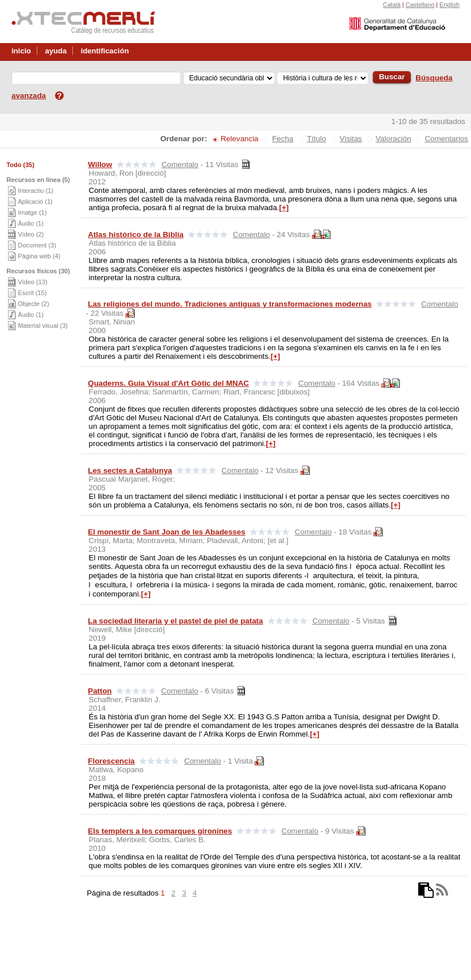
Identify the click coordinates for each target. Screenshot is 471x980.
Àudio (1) (31, 223)
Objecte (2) (33, 304)
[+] (284, 208)
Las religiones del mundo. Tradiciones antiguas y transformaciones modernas (230, 304)
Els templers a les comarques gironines (160, 831)
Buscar (392, 77)
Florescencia (111, 761)
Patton (100, 691)
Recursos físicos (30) (38, 271)
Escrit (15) (32, 293)
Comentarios (446, 139)
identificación (105, 51)
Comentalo (180, 164)
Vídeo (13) (32, 282)
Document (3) (37, 245)
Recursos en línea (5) (38, 180)
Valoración (394, 139)
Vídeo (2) (31, 234)
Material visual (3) (43, 326)
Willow (100, 164)
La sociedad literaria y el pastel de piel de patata (175, 621)
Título (316, 139)
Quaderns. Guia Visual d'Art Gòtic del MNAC (168, 383)
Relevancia (240, 139)
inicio (21, 51)
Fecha (283, 139)
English (449, 5)
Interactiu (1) (36, 191)
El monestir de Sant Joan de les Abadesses (166, 532)
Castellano (420, 5)
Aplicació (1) (35, 202)
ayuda (56, 51)
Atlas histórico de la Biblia (136, 235)
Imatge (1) (32, 212)
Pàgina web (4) (39, 256)
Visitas (351, 139)
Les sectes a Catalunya (130, 470)
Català (392, 5)
